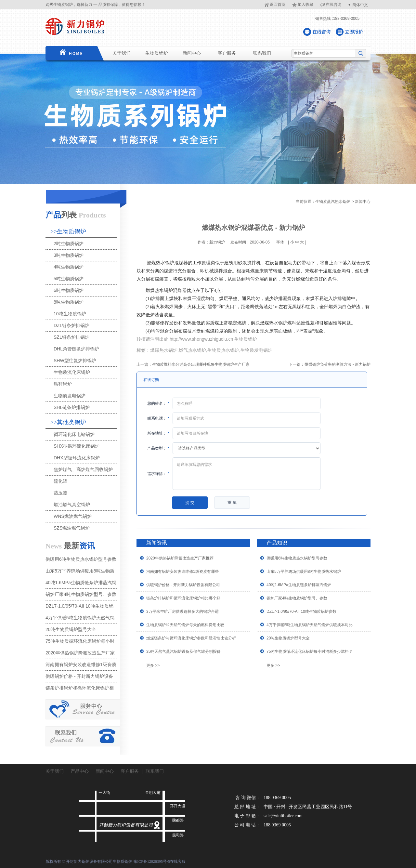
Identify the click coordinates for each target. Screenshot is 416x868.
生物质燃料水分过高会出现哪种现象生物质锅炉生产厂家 (201, 364)
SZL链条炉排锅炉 (71, 337)
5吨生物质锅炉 (69, 279)
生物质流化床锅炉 (72, 372)
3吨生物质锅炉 (69, 255)
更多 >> (153, 665)
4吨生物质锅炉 (69, 267)
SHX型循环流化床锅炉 (77, 446)
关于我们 (122, 53)
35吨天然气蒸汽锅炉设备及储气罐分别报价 (183, 651)
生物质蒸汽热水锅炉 (333, 202)
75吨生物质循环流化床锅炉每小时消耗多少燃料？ (310, 651)
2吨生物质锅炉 (69, 243)
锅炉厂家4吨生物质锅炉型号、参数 (297, 598)
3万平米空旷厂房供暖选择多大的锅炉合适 (182, 612)
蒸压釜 (60, 493)
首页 (70, 53)
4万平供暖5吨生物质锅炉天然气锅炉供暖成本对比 (310, 625)
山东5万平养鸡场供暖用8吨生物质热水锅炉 (304, 572)
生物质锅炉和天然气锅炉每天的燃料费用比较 (185, 625)
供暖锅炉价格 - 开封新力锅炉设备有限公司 (183, 585)
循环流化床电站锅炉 (74, 434)
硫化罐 (60, 481)
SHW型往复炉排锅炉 (75, 361)
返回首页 (278, 5)
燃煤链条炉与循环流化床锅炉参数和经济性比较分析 (191, 638)
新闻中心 (192, 53)
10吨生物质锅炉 (70, 314)
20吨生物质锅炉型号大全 (288, 638)
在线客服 (178, 861)
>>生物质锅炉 (68, 231)
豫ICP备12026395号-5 (152, 861)
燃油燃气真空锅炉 (72, 505)
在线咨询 (333, 5)
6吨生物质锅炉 (69, 290)
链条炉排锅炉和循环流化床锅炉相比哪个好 (183, 598)
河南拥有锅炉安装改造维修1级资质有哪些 (182, 572)
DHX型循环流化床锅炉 (77, 458)
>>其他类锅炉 (68, 422)
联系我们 (262, 53)
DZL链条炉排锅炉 (71, 325)
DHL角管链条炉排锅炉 (76, 349)
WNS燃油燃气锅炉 (73, 516)
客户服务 (227, 53)
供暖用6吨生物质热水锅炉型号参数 (297, 558)
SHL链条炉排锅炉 (72, 407)
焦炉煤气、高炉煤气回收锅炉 (83, 469)
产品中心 (80, 771)
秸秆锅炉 (63, 384)
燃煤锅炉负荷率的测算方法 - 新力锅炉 (338, 364)
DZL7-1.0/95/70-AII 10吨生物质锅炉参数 (301, 612)
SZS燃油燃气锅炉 (72, 528)
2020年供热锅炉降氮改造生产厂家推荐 (180, 558)
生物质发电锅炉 (70, 396)
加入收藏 (305, 5)
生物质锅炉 (157, 53)
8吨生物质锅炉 (69, 302)
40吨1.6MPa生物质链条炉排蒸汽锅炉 (299, 585)
